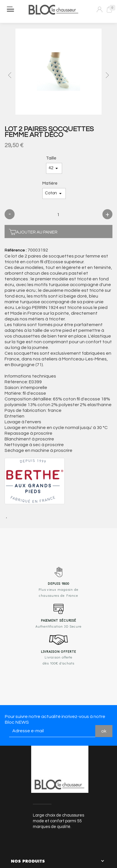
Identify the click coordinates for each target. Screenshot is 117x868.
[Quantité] (58, 215)
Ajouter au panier (33, 231)
